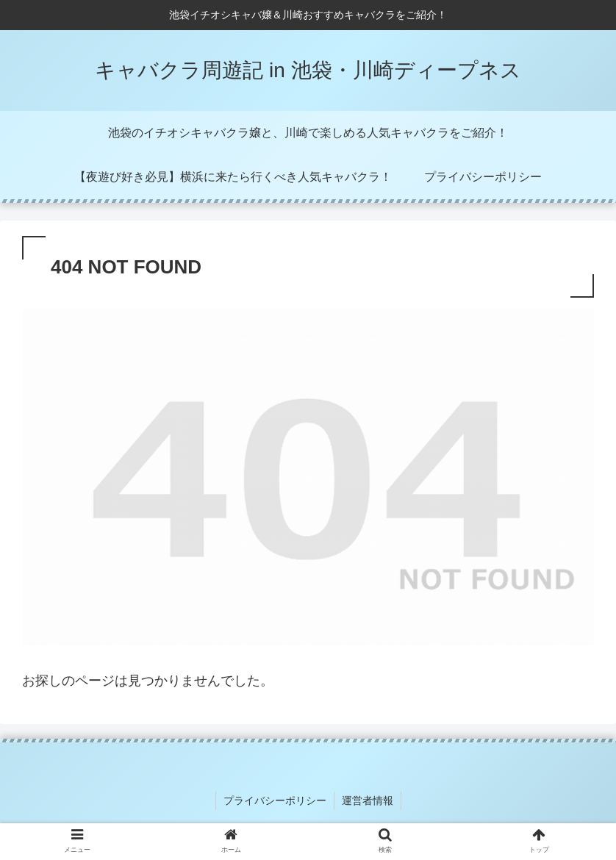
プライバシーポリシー (275, 800)
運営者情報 (368, 800)
